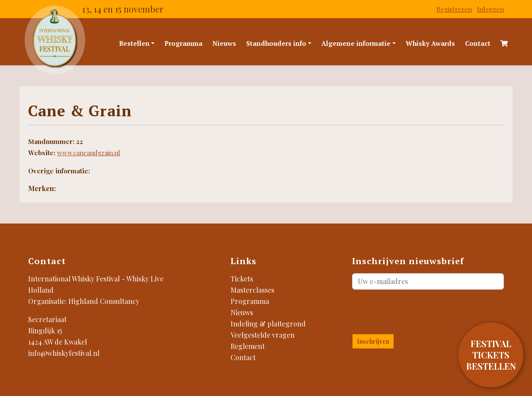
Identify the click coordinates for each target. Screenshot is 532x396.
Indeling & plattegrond (268, 324)
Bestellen (134, 43)
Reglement (248, 346)
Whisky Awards (430, 43)
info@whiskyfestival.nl (64, 353)
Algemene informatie (356, 43)
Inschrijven (373, 341)
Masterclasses (252, 290)
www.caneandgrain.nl (89, 153)
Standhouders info (276, 43)
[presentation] (403, 310)
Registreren (454, 9)
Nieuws (224, 43)
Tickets (242, 279)
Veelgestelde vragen (263, 335)
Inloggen (490, 9)
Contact (478, 43)
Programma (183, 43)
